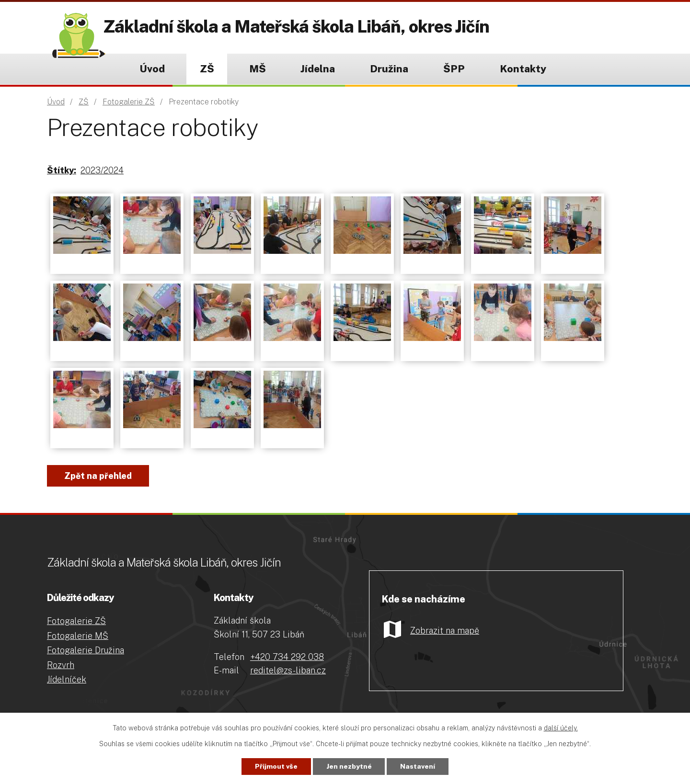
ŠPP (454, 69)
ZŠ (207, 69)
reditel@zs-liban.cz (288, 670)
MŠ (258, 69)
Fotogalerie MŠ (78, 636)
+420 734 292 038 (287, 657)
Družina (389, 69)
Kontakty (523, 69)
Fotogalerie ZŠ (129, 102)
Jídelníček (67, 679)
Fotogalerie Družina (86, 650)
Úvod (152, 69)
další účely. (561, 728)
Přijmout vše (276, 766)
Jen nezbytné (349, 766)
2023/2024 (102, 170)
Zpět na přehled (98, 476)
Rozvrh (61, 665)
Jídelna (318, 69)
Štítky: (62, 170)
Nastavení (418, 766)
